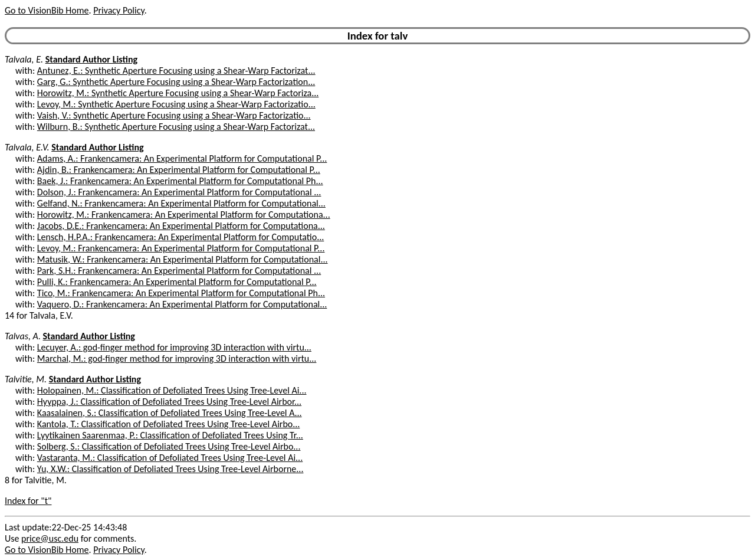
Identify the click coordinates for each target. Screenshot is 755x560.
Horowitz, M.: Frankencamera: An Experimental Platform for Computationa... (184, 214)
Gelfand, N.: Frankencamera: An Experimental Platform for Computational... (181, 203)
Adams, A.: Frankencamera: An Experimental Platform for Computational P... (182, 158)
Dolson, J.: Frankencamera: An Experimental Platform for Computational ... (179, 192)
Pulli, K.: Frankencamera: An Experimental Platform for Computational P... (177, 282)
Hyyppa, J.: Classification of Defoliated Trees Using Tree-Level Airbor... (169, 402)
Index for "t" (28, 501)
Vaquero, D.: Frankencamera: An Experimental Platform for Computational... (182, 304)
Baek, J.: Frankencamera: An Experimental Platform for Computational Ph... (180, 181)
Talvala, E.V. (27, 147)
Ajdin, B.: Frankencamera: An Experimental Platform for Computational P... (179, 170)
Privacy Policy (119, 10)
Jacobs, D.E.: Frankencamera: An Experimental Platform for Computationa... (181, 226)
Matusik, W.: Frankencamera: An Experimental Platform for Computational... (183, 259)
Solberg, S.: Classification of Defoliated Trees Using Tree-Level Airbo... (169, 446)
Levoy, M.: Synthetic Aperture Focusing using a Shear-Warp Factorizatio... (176, 104)
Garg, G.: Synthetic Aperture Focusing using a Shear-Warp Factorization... (176, 82)
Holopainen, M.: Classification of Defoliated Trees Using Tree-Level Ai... (172, 390)
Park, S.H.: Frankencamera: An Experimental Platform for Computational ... (179, 271)
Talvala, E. (24, 59)
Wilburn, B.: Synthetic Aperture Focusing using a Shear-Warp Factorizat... (176, 127)
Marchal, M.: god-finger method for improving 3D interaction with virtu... (177, 358)
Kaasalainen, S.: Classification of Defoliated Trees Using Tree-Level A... (170, 413)
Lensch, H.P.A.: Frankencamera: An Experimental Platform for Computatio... (180, 237)
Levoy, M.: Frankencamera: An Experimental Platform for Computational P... (181, 248)
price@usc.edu (50, 538)
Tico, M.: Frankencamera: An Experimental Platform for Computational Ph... (181, 293)
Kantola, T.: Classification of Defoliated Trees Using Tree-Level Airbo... (168, 424)
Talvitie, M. (26, 379)
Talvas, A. (23, 336)
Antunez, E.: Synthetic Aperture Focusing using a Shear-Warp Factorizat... (176, 71)
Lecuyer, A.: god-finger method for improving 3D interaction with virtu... (174, 347)
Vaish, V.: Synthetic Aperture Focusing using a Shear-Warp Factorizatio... (174, 115)
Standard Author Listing (91, 59)
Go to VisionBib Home (47, 10)
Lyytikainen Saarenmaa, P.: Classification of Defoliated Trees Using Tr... (170, 435)
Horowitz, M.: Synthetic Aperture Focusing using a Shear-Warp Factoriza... (178, 93)
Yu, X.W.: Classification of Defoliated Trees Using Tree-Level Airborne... (170, 469)
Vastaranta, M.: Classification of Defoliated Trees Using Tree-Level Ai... (170, 458)
